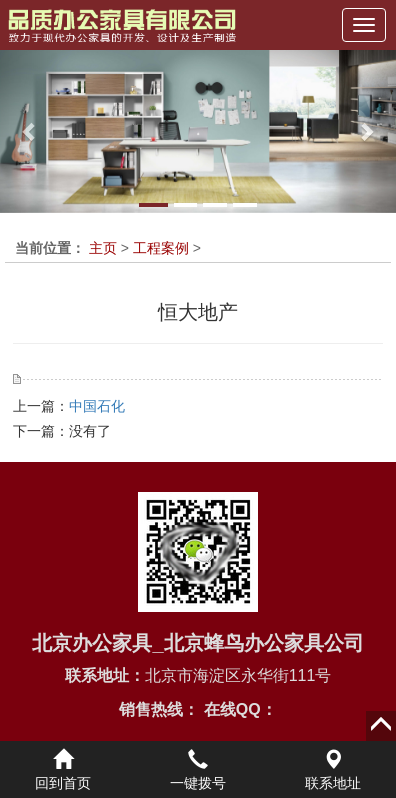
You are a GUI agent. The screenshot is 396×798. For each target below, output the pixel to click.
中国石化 (97, 406)
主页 (103, 248)
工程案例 (161, 248)
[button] (29, 131)
